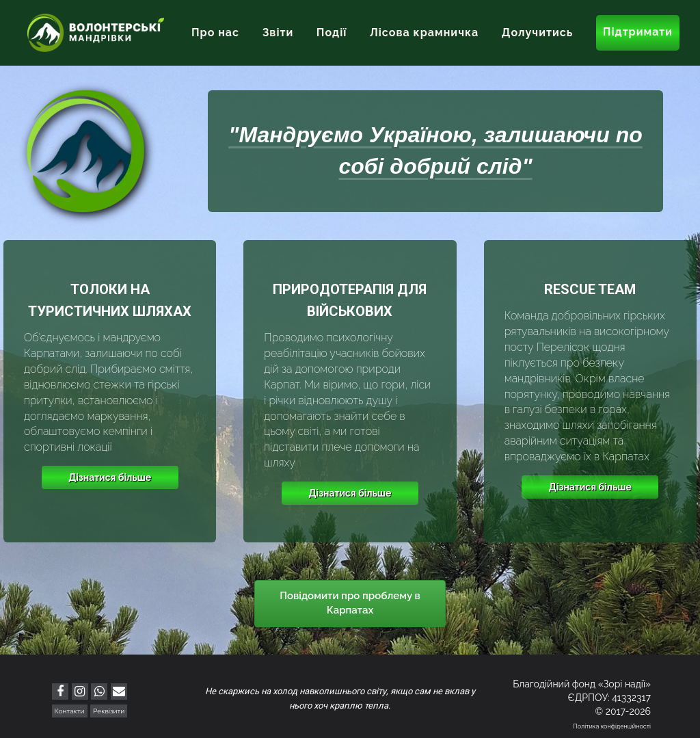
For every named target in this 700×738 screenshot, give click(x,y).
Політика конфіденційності (612, 726)
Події (332, 32)
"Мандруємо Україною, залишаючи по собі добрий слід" (435, 150)
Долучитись (537, 32)
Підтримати (638, 32)
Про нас (215, 32)
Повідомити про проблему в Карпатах (350, 603)
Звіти (278, 32)
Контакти (70, 711)
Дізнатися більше (110, 477)
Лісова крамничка (424, 32)
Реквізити (109, 711)
